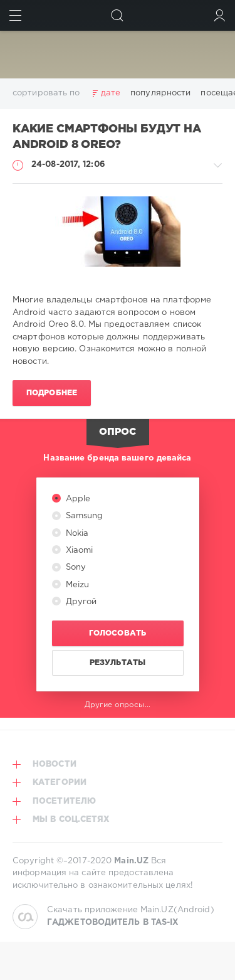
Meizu (76, 585)
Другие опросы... (118, 705)
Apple (77, 499)
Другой (80, 602)
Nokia (76, 534)
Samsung (83, 516)
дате (111, 93)
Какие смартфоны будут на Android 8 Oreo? (107, 137)
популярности (160, 93)
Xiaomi (78, 551)
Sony (75, 567)
